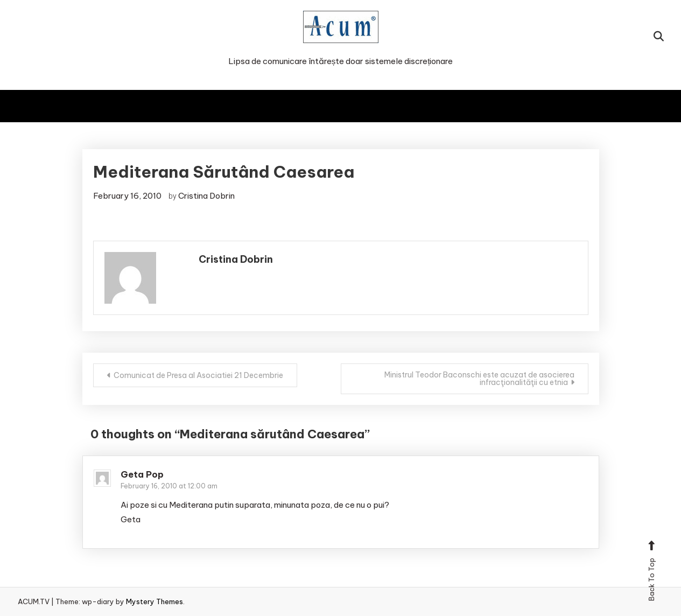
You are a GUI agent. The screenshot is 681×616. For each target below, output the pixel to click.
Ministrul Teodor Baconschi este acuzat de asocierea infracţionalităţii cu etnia (479, 379)
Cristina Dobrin (206, 196)
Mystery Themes (155, 601)
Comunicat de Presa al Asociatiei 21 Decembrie (198, 375)
